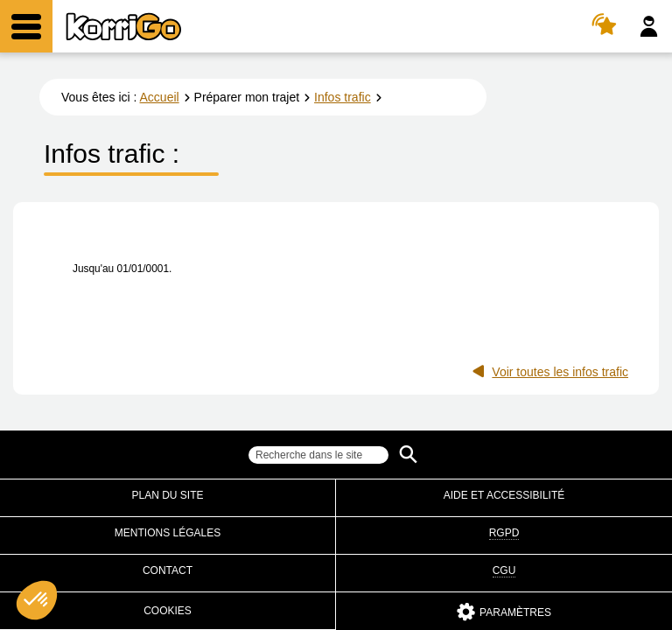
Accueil (160, 97)
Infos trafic (343, 97)
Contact (168, 570)
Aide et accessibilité (504, 495)
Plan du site (167, 495)
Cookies (168, 611)
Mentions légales (168, 533)
